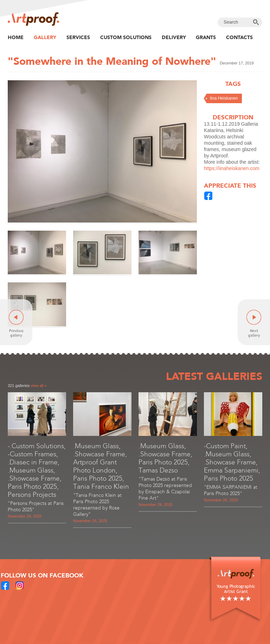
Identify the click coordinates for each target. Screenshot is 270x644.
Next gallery (254, 322)
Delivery (174, 37)
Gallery (45, 37)
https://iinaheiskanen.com (232, 168)
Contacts (239, 37)
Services (78, 37)
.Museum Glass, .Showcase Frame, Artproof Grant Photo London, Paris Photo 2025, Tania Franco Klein (101, 466)
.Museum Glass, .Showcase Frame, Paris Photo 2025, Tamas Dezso (165, 458)
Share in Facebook (208, 196)
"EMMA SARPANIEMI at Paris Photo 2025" (231, 490)
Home (16, 37)
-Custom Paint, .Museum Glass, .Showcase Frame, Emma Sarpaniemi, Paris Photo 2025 (232, 462)
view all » (38, 386)
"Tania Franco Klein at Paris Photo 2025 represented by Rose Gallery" (97, 505)
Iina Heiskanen (224, 98)
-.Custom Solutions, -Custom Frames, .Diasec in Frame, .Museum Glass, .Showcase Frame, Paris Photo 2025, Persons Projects (37, 470)
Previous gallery (16, 322)
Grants (206, 37)
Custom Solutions (126, 37)
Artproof (33, 19)
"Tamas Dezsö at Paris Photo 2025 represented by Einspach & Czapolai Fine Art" (165, 489)
